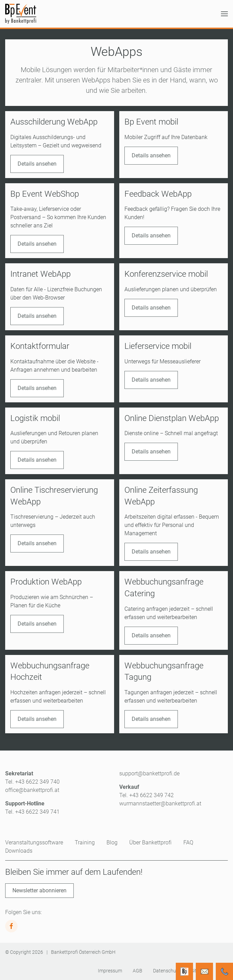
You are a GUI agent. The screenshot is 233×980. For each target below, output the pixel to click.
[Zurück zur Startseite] (21, 14)
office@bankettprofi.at (32, 790)
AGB (138, 971)
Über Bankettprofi (150, 842)
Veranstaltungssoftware (34, 842)
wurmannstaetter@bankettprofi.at (160, 803)
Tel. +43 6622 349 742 (146, 795)
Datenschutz (167, 971)
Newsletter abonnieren (39, 890)
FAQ (188, 842)
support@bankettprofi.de (149, 773)
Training (85, 842)
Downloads (19, 851)
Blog (112, 842)
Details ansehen (37, 164)
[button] (224, 14)
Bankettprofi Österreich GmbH (83, 952)
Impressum (110, 971)
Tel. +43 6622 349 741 (32, 812)
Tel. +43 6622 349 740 (32, 782)
